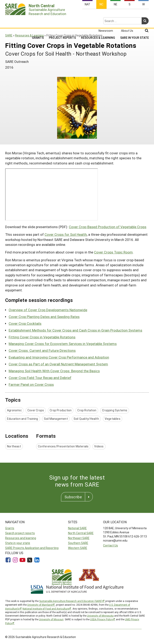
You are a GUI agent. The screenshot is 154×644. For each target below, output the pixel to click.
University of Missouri (51, 619)
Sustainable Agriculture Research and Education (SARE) (71, 601)
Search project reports (20, 533)
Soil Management (56, 419)
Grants (38, 22)
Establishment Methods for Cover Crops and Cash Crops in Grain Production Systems (75, 330)
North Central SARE (81, 533)
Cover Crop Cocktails (25, 323)
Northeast (14, 446)
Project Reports (62, 22)
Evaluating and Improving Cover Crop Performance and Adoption (59, 357)
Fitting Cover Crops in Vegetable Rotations (42, 337)
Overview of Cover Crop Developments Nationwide (48, 310)
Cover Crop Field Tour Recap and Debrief (40, 378)
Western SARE (78, 548)
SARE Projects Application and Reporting (32, 548)
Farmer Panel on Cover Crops (31, 384)
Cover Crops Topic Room (113, 252)
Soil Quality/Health (86, 419)
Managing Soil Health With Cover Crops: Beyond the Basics (54, 371)
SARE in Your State (135, 22)
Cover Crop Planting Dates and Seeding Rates (44, 317)
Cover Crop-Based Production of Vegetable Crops (108, 227)
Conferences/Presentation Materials (63, 446)
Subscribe (73, 497)
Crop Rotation (87, 410)
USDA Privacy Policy (101, 619)
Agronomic (14, 410)
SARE (9, 35)
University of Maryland (40, 605)
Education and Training (23, 419)
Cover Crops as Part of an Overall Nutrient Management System (58, 364)
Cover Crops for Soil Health (66, 234)
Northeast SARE (79, 538)
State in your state (18, 543)
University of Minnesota (100, 616)
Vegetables (113, 419)
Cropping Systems (115, 410)
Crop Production (61, 410)
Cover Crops (36, 410)
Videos (99, 446)
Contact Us (111, 545)
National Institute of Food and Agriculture (46, 609)
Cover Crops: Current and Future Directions (42, 350)
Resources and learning (21, 538)
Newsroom (106, 15)
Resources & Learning (98, 22)
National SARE (77, 528)
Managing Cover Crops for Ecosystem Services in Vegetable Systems (63, 344)
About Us (127, 15)
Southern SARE (78, 543)
